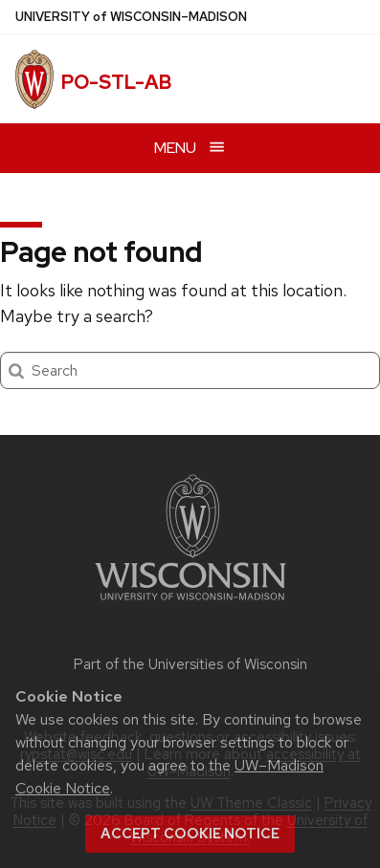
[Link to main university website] (190, 604)
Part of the (190, 664)
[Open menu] (190, 148)
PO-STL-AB (116, 82)
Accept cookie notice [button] (190, 834)
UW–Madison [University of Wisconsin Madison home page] (131, 17)
